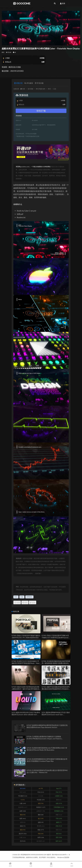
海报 (25, 602)
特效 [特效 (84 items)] (41, 834)
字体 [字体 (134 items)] (59, 818)
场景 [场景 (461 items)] (23, 818)
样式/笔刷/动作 (41, 89)
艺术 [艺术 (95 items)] (23, 841)
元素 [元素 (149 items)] (23, 803)
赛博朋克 (29, 597)
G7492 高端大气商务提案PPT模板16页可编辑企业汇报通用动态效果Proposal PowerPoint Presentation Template (55, 638)
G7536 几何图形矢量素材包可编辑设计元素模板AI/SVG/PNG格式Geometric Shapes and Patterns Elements (44, 739)
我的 (51, 865)
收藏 (17, 602)
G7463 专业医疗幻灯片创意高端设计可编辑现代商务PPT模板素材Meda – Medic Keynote (26, 663)
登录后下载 (41, 111)
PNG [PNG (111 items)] (41, 792)
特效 (22, 597)
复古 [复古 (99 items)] (41, 818)
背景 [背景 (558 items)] (59, 837)
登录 (63, 3)
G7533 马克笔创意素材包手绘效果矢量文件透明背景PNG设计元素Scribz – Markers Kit (47, 771)
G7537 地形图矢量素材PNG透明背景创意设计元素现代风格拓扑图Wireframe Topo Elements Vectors (47, 726)
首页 (24, 89)
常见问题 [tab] (39, 83)
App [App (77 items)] (59, 788)
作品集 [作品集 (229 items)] (41, 800)
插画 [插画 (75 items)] (23, 826)
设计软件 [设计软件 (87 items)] (41, 841)
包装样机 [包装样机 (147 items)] (23, 807)
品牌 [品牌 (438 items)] (23, 811)
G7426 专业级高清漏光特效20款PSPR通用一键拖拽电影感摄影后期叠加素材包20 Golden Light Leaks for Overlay (56, 663)
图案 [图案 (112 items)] (59, 815)
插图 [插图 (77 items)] (59, 822)
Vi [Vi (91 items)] (23, 800)
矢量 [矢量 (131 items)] (23, 837)
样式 (3, 52)
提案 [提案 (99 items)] (41, 822)
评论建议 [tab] (29, 83)
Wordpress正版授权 (63, 857)
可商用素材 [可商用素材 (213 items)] (59, 807)
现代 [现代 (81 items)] (59, 834)
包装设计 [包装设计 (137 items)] (41, 807)
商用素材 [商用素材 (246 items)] (59, 811)
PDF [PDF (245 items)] (23, 792)
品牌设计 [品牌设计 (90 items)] (41, 811)
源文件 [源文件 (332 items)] (23, 834)
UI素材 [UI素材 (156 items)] (59, 796)
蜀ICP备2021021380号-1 (60, 855)
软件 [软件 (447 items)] (59, 841)
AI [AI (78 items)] (41, 788)
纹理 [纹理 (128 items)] (41, 837)
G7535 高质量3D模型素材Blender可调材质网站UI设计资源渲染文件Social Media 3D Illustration (47, 749)
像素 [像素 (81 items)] (59, 800)
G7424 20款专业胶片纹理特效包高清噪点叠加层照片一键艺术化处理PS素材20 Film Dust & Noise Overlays (25, 689)
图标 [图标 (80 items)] (41, 815)
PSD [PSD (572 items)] (59, 792)
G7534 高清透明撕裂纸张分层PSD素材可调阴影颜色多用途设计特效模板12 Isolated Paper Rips (47, 760)
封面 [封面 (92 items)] (23, 822)
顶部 (72, 865)
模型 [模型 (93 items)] (23, 830)
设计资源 (30, 89)
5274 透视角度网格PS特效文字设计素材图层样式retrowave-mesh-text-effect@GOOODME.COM (56, 715)
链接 (33, 602)
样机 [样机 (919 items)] (59, 826)
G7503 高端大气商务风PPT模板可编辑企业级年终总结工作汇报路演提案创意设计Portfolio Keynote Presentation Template (26, 638)
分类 (31, 865)
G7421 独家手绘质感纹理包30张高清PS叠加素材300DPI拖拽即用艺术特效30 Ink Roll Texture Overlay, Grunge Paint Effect (56, 689)
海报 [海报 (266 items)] (59, 830)
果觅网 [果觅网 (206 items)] (41, 826)
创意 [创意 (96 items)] (41, 803)
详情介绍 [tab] (18, 83)
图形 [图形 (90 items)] (23, 815)
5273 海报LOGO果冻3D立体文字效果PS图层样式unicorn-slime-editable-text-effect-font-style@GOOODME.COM (26, 715)
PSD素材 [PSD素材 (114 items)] (23, 796)
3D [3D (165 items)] (23, 788)
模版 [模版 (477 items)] (41, 830)
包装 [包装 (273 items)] (59, 803)
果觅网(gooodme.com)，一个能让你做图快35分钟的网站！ (34, 167)
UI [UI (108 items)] (41, 796)
